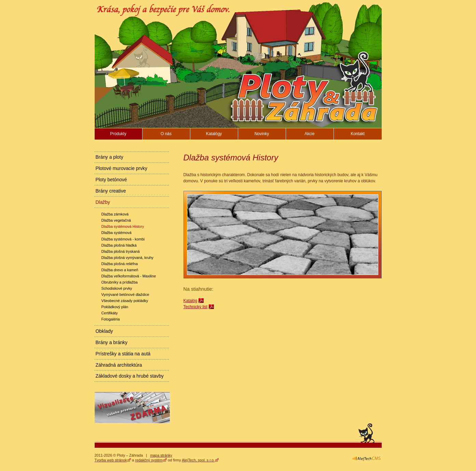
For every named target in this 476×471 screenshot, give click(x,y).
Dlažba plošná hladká (119, 245)
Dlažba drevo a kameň (120, 270)
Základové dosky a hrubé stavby (130, 376)
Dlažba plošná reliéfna (120, 264)
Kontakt (358, 134)
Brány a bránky (112, 342)
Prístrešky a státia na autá (123, 354)
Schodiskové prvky (117, 288)
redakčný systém (149, 460)
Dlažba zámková (115, 214)
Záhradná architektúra (119, 365)
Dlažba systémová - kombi (123, 239)
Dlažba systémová (117, 233)
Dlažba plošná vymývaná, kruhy (127, 258)
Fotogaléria (111, 319)
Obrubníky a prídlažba (120, 282)
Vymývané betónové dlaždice (125, 295)
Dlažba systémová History (123, 226)
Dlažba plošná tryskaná (121, 251)
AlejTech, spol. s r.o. (198, 460)
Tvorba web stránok (111, 460)
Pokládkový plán (115, 307)
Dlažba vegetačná (116, 220)
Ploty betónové (111, 180)
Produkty (118, 134)
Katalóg (191, 301)
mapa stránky (161, 455)
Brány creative (111, 191)
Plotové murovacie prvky (121, 168)
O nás (166, 134)
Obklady (104, 331)
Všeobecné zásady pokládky (125, 301)
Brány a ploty (110, 157)
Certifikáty (110, 313)
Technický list (196, 307)
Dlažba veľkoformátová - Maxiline (129, 276)
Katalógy (214, 134)
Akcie (309, 134)
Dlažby (103, 202)
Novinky (262, 134)
